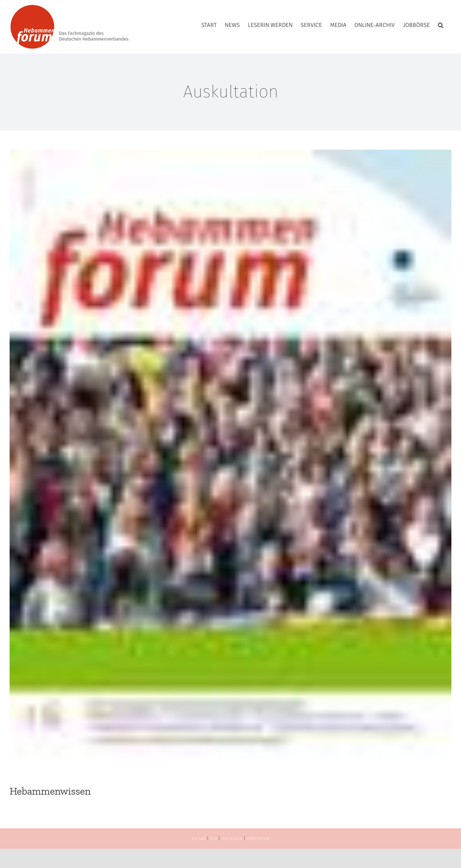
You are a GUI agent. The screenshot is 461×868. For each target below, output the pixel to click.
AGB (213, 838)
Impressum (232, 838)
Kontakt (199, 838)
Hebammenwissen (50, 791)
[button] (441, 25)
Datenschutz (258, 838)
